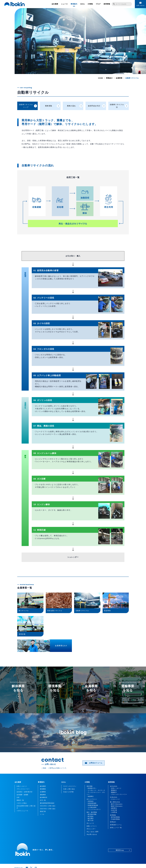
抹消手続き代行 (97, 106)
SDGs (82, 4)
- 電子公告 (90, 820)
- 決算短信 (90, 801)
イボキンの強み (22, 803)
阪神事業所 (44, 797)
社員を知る (114, 797)
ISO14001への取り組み (48, 806)
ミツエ (42, 814)
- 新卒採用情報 (115, 817)
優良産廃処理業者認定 (47, 803)
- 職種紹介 (113, 792)
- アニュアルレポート (94, 809)
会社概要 (55, 4)
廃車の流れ (75, 106)
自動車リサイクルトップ (28, 106)
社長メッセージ (22, 786)
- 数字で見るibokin (116, 804)
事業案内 (74, 4)
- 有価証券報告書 (92, 805)
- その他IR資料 (92, 807)
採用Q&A (113, 822)
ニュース (64, 4)
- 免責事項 (90, 796)
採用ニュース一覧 (116, 828)
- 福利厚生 (113, 808)
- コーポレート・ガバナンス (96, 790)
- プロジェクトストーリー (119, 794)
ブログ (98, 4)
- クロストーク (115, 799)
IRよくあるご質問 (93, 832)
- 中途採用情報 (115, 819)
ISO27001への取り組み (48, 809)
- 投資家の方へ (92, 788)
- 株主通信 (90, 818)
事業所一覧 (20, 800)
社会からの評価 (68, 792)
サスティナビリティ (70, 786)
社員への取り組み (69, 789)
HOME (101, 78)
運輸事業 (43, 795)
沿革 (18, 797)
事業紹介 (109, 78)
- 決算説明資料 (92, 803)
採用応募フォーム (116, 825)
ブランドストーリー (23, 789)
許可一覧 (43, 800)
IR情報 (90, 4)
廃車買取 (52, 106)
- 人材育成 (113, 812)
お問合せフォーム (94, 763)
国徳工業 (43, 811)
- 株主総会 (90, 816)
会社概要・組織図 (22, 795)
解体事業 (43, 786)
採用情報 (107, 4)
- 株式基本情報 (92, 814)
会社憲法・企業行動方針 (25, 792)
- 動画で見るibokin (116, 806)
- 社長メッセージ (116, 788)
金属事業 (119, 78)
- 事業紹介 (113, 790)
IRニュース (90, 823)
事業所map (123, 850)
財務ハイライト (92, 826)
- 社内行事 (113, 810)
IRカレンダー (91, 829)
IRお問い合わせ (92, 834)
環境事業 (43, 789)
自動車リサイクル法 (119, 106)
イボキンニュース (22, 811)
